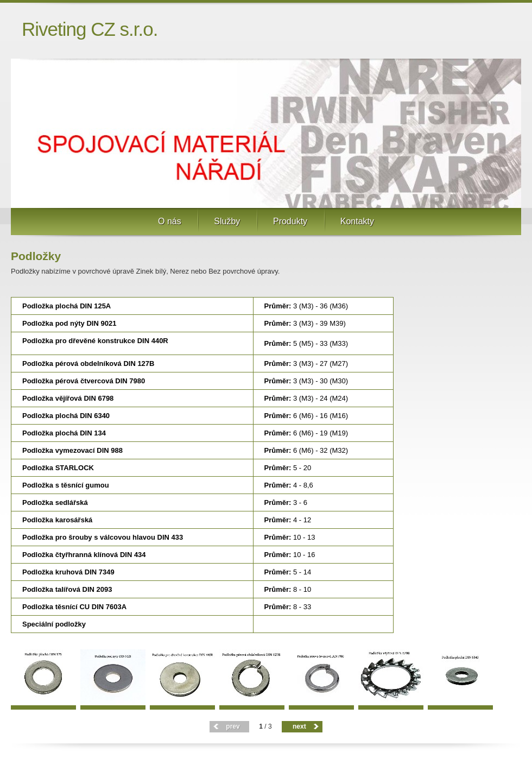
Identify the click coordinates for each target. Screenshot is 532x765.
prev (233, 726)
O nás (170, 221)
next (299, 726)
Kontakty (357, 221)
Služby (227, 221)
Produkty (290, 221)
